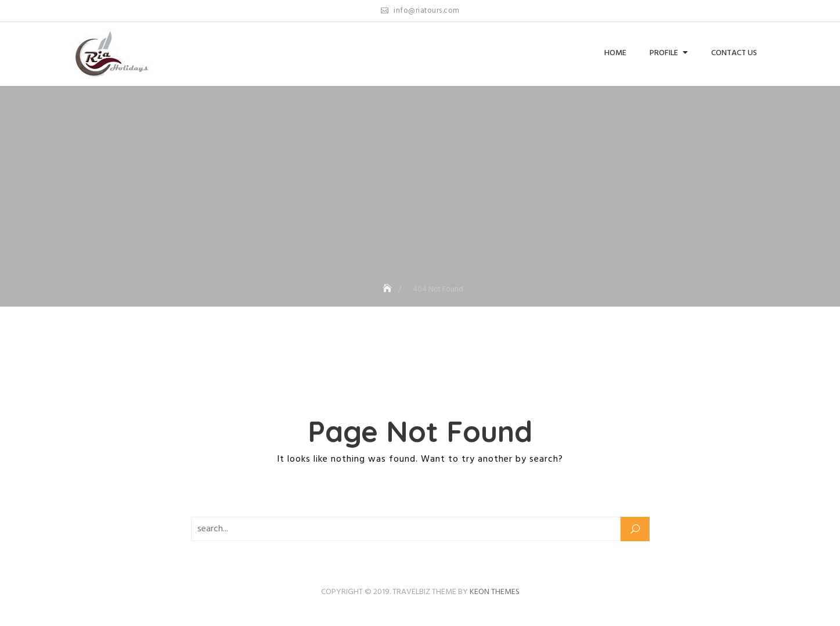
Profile (664, 53)
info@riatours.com (420, 11)
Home (615, 53)
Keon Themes (495, 592)
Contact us (734, 53)
